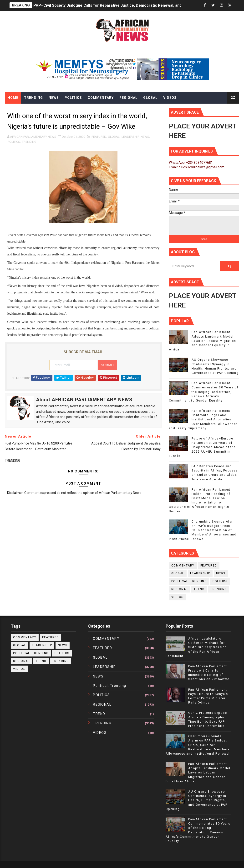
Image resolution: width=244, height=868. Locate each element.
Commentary (101, 98)
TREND (199, 589)
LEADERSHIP (130, 137)
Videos (170, 98)
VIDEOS (177, 597)
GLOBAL (114, 137)
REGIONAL (180, 589)
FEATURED (99, 137)
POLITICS (14, 142)
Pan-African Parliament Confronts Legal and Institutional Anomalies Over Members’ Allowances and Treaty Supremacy (203, 419)
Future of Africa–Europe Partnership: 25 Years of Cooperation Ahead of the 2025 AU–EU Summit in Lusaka (202, 447)
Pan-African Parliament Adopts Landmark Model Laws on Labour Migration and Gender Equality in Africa (203, 341)
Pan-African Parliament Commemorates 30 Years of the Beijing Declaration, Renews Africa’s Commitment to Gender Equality (204, 392)
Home (13, 98)
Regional (128, 98)
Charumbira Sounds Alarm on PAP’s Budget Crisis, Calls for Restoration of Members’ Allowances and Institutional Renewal (203, 530)
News (54, 98)
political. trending (189, 581)
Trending (33, 98)
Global (150, 98)
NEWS (145, 137)
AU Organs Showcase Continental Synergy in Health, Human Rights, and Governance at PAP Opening (197, 800)
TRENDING (29, 142)
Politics (73, 98)
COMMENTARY (183, 566)
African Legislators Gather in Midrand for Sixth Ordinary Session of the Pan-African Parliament (196, 647)
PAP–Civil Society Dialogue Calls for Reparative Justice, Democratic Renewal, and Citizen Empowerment (128, 5)
